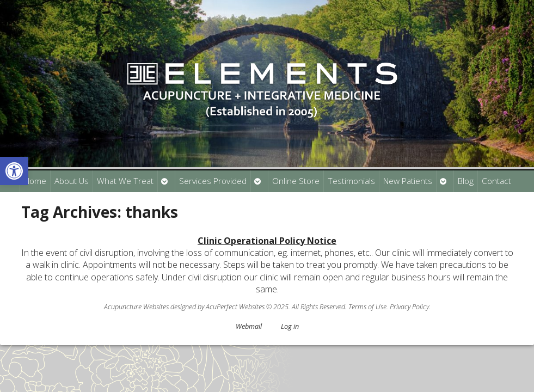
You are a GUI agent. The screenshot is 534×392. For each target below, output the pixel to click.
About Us (72, 181)
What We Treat (125, 181)
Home (35, 181)
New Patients (408, 181)
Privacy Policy (409, 307)
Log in (290, 326)
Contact (496, 181)
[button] (14, 171)
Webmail (249, 326)
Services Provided (213, 181)
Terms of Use (367, 307)
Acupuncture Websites (136, 307)
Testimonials (351, 181)
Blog (466, 181)
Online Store (296, 181)
